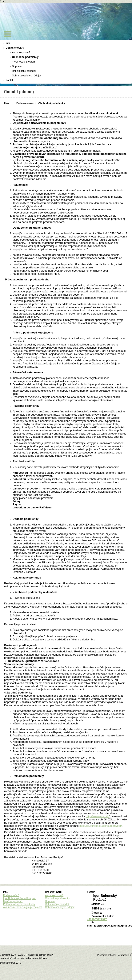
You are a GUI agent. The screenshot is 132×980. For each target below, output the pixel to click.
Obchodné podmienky (25, 57)
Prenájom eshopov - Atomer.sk (115, 955)
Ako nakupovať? (21, 52)
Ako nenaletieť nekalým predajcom (23, 907)
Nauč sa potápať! (13, 901)
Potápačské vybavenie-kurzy (19, 904)
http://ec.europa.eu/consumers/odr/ (101, 826)
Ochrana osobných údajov (27, 76)
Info (8, 43)
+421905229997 (97, 919)
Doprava (17, 66)
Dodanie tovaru (15, 48)
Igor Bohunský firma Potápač (19, 898)
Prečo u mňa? (11, 895)
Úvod (7, 103)
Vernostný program (25, 62)
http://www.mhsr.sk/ (98, 816)
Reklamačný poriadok (24, 71)
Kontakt (10, 80)
